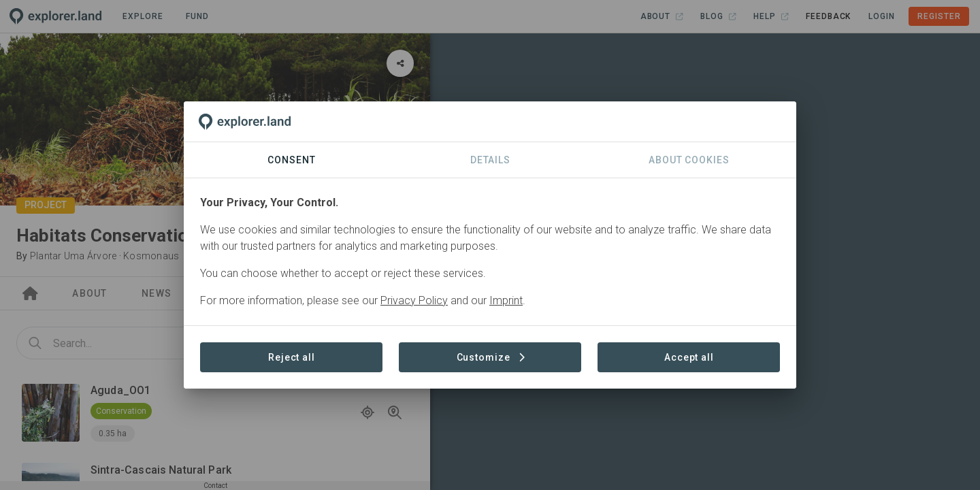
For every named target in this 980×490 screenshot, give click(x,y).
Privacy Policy (414, 300)
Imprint (506, 300)
